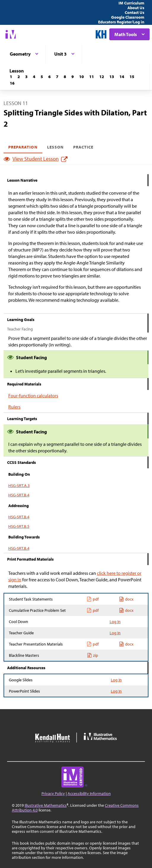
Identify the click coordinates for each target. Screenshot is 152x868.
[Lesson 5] (42, 77)
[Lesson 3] (26, 77)
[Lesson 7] (57, 77)
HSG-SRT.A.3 (19, 485)
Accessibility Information (89, 793)
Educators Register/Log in (121, 22)
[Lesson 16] (12, 83)
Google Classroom (128, 17)
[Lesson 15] (132, 77)
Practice (83, 147)
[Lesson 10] (81, 77)
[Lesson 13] (112, 77)
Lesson (55, 147)
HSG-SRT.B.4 (19, 495)
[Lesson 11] (92, 77)
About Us (136, 8)
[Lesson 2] (19, 77)
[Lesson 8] (65, 77)
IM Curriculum (131, 3)
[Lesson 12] (102, 77)
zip (93, 655)
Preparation (23, 147)
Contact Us (135, 12)
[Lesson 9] (73, 77)
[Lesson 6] (49, 77)
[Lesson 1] (11, 77)
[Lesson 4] (34, 77)
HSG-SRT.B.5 (19, 526)
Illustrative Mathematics (46, 805)
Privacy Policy (53, 793)
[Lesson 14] (122, 77)
